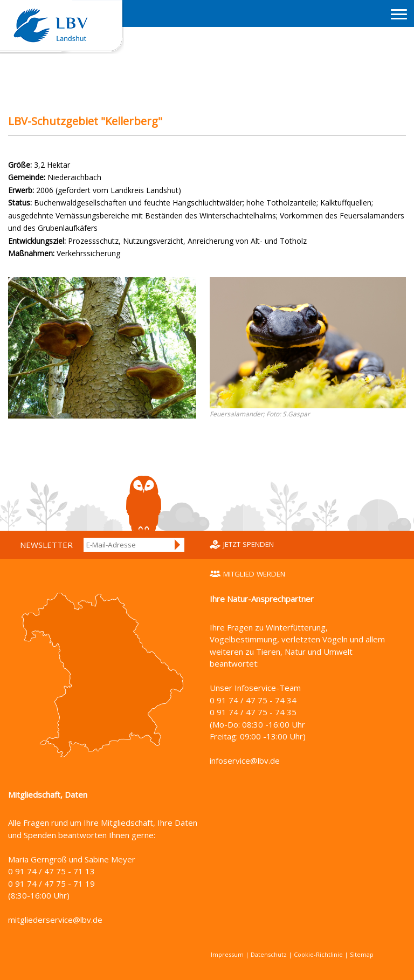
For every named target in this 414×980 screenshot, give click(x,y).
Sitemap (362, 954)
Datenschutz (269, 954)
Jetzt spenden (249, 544)
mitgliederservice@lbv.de (55, 920)
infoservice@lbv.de (245, 760)
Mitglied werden (254, 574)
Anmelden (178, 545)
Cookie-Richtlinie (318, 954)
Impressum (227, 954)
